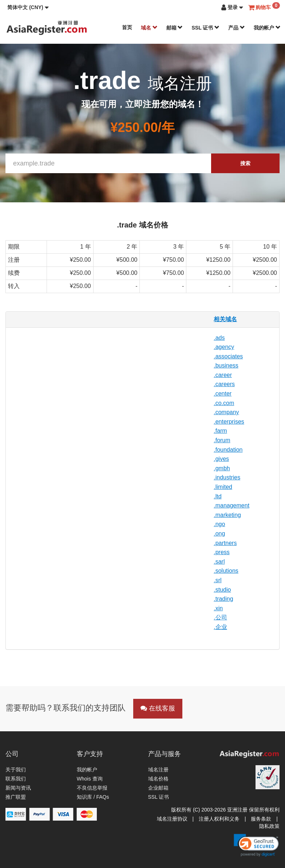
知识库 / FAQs (93, 797)
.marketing (227, 515)
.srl (217, 580)
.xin (218, 608)
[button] (28, 7)
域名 (149, 28)
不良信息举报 (92, 788)
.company (226, 412)
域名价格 (158, 779)
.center (223, 394)
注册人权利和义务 (219, 819)
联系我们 (16, 779)
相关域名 (225, 319)
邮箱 (175, 28)
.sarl (219, 562)
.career (223, 375)
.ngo (219, 524)
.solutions (226, 571)
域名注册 (158, 770)
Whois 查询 (90, 779)
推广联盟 (16, 797)
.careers (224, 384)
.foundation (228, 450)
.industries (227, 477)
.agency (224, 347)
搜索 (245, 163)
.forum (222, 440)
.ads (219, 338)
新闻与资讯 (18, 788)
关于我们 (16, 770)
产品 (237, 28)
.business (226, 365)
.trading (223, 599)
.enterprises (229, 422)
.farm (220, 431)
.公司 (220, 617)
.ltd (217, 496)
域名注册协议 (172, 819)
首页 (127, 27)
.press (222, 552)
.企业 (220, 627)
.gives (221, 459)
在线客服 (158, 708)
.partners (225, 543)
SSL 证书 (205, 28)
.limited (223, 487)
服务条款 (261, 819)
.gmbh (222, 468)
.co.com (224, 403)
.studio (222, 590)
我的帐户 (267, 28)
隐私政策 (269, 826)
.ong (219, 534)
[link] (256, 845)
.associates (228, 356)
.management (231, 505)
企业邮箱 (158, 788)
